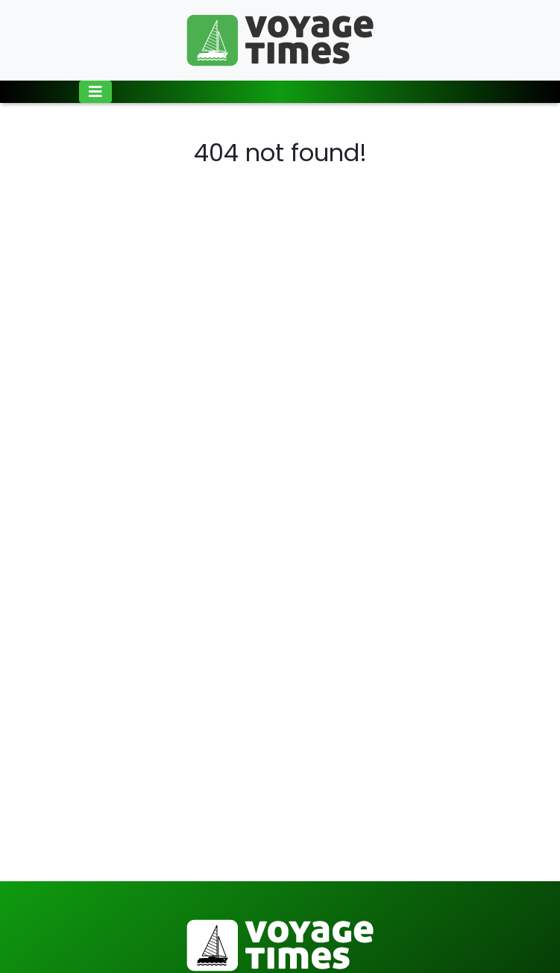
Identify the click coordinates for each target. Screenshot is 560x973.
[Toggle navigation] (95, 92)
